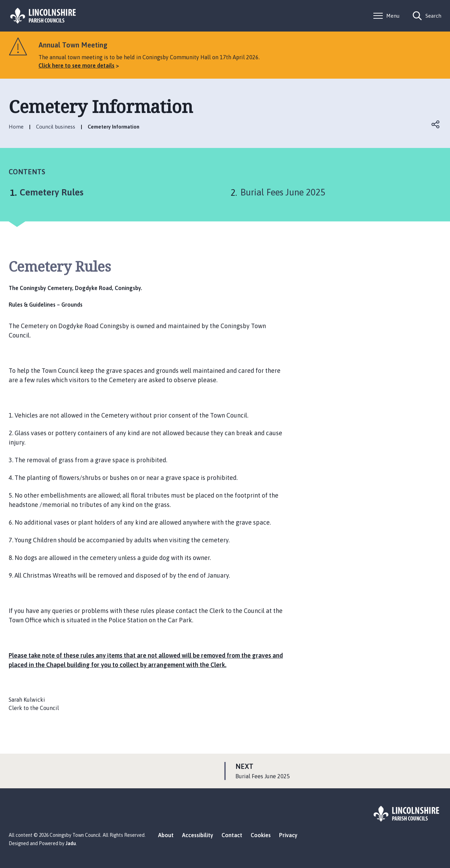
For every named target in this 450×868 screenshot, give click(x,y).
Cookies (261, 835)
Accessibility (198, 835)
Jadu (71, 843)
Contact (232, 835)
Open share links (436, 124)
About (166, 835)
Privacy (288, 835)
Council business (56, 127)
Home (16, 127)
